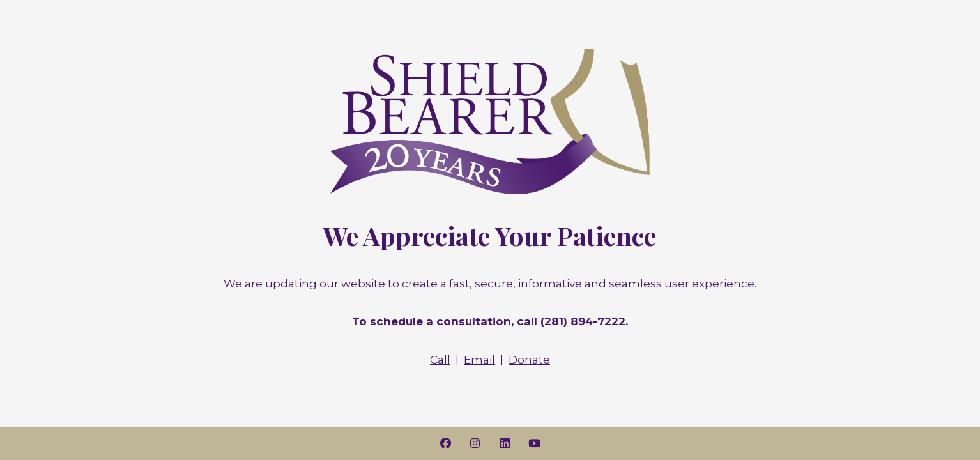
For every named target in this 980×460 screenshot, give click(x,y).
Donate (529, 360)
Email (479, 360)
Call (440, 360)
